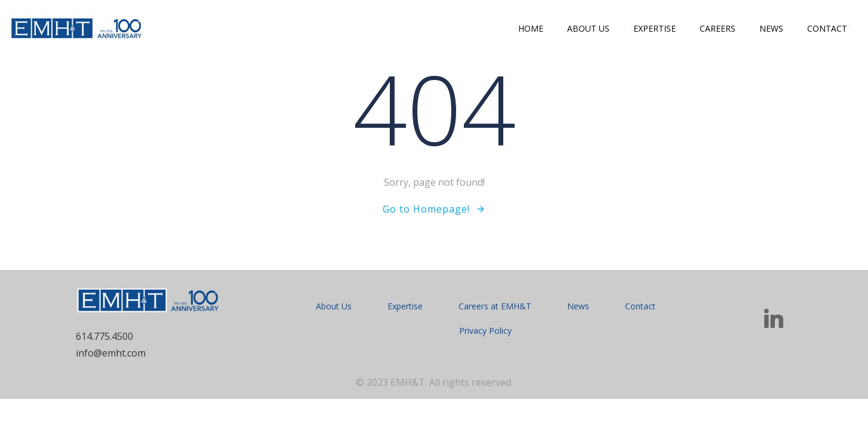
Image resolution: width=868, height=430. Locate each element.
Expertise (655, 28)
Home (531, 28)
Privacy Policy (485, 331)
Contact (827, 28)
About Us (588, 28)
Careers (718, 28)
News (771, 28)
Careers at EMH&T (495, 306)
